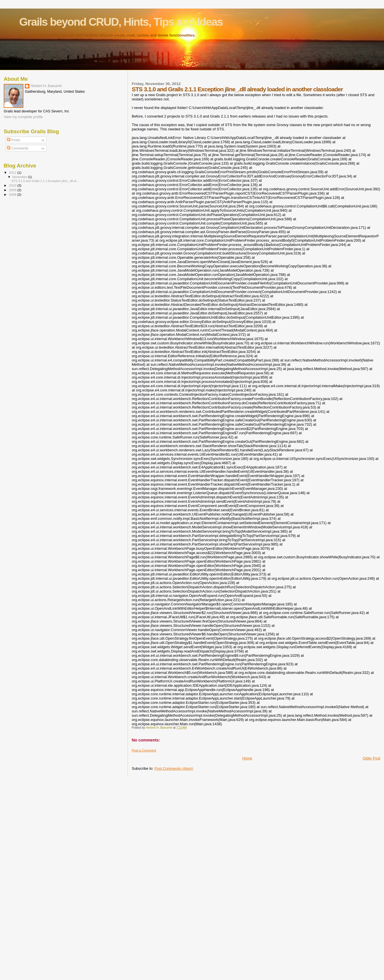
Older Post (372, 758)
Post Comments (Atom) (174, 768)
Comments (18, 148)
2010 (13, 185)
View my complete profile (23, 117)
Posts (13, 140)
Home (247, 758)
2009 (13, 190)
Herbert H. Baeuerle (46, 86)
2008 (13, 194)
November (20, 177)
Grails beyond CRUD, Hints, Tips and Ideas (121, 22)
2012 (13, 172)
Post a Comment (144, 750)
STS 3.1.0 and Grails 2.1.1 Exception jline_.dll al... (45, 181)
